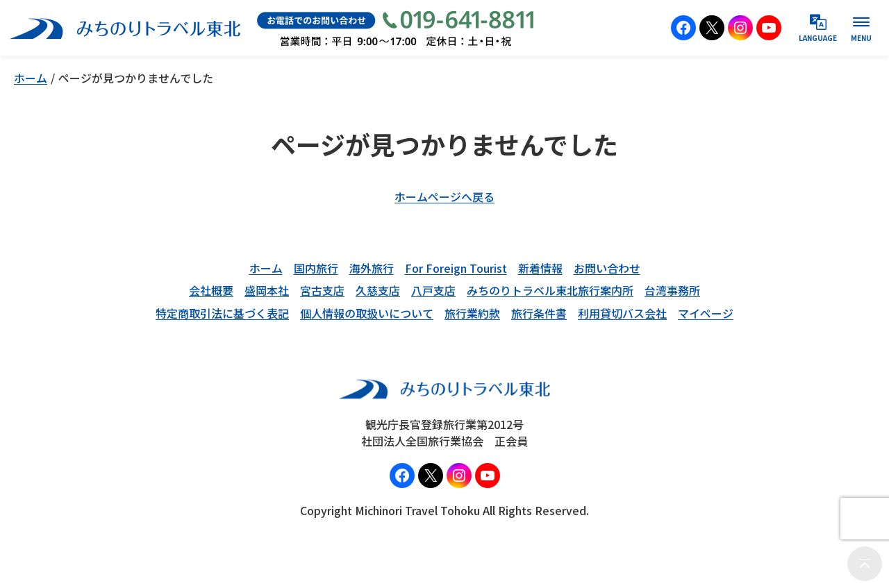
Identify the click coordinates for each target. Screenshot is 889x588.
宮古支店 (322, 290)
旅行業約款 (472, 313)
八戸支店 (433, 290)
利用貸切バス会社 (622, 313)
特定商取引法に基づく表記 (222, 313)
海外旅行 (372, 268)
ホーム (31, 78)
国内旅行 (316, 268)
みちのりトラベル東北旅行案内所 (550, 290)
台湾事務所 (672, 290)
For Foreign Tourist (456, 268)
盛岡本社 (267, 290)
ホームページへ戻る (444, 196)
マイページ (706, 313)
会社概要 (211, 290)
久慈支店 (378, 290)
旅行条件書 (539, 313)
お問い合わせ (607, 268)
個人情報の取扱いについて (367, 313)
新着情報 (540, 268)
